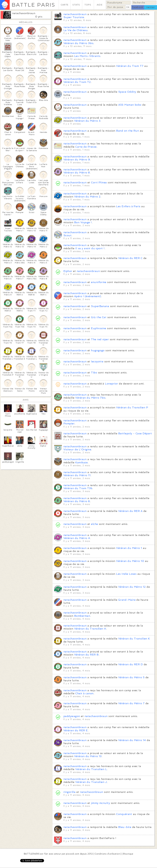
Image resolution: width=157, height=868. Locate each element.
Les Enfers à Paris (128, 206)
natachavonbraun (24, 13)
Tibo (94, 373)
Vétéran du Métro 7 (131, 703)
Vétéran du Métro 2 (87, 197)
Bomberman (82, 616)
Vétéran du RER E (76, 730)
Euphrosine (99, 328)
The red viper (100, 339)
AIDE (100, 5)
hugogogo (98, 350)
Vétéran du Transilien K (134, 639)
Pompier (69, 424)
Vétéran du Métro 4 (77, 538)
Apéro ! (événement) (88, 296)
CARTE (65, 5)
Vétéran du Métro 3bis (78, 43)
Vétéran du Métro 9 (77, 160)
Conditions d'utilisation (107, 854)
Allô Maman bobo (130, 105)
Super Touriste (74, 17)
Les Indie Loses (126, 574)
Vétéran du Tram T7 (130, 66)
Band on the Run (128, 131)
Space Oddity (127, 92)
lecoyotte (97, 361)
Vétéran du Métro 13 (88, 756)
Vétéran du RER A (130, 511)
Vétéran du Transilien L (91, 769)
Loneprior (111, 384)
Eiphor (68, 271)
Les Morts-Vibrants (87, 56)
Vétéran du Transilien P (132, 407)
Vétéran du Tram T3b (78, 488)
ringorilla (70, 792)
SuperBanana (100, 306)
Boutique (128, 854)
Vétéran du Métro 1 (129, 548)
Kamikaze (81, 462)
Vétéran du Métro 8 (77, 173)
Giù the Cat (99, 317)
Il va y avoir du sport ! (90, 248)
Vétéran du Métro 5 (131, 677)
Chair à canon (84, 693)
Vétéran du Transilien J (91, 782)
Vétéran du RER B (86, 655)
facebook (138, 7)
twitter (151, 7)
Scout (67, 235)
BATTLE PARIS (33, 5)
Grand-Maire (127, 600)
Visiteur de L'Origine (77, 449)
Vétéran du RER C (130, 258)
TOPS (88, 5)
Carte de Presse (86, 147)
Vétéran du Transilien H (90, 629)
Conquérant (124, 814)
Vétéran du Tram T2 (77, 82)
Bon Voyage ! (83, 222)
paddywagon (72, 716)
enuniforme (99, 282)
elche (94, 524)
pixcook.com (72, 854)
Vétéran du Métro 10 (130, 561)
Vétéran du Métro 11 (77, 475)
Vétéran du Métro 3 (87, 121)
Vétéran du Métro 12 (132, 587)
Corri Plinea (99, 182)
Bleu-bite (125, 827)
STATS (76, 5)
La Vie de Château (76, 30)
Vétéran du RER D (131, 664)
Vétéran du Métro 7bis (90, 398)
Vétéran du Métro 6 (77, 501)
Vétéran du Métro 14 (132, 740)
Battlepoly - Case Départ (135, 433)
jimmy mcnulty (100, 803)
